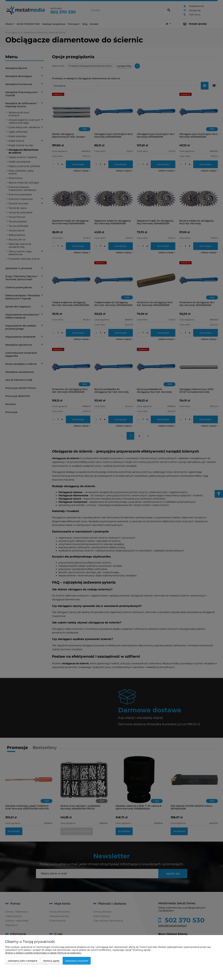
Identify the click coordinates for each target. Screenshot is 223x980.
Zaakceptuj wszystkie (77, 961)
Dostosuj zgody (51, 961)
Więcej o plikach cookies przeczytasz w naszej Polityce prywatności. (43, 953)
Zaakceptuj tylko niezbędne (23, 961)
